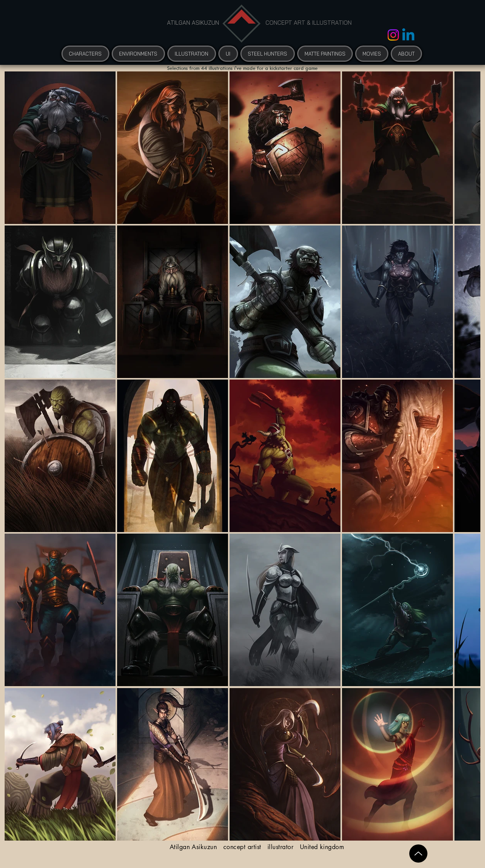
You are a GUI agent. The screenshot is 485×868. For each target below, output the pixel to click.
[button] (372, 54)
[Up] (418, 854)
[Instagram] (393, 35)
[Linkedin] (408, 36)
